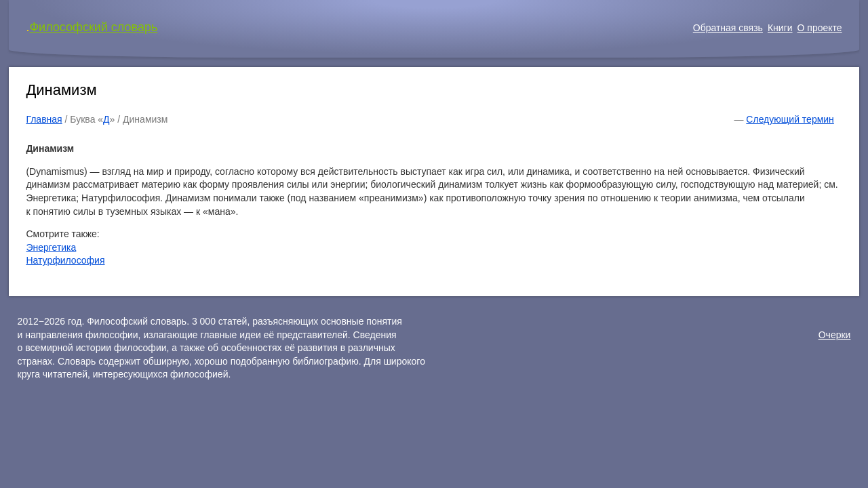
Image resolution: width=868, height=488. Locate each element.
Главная (44, 119)
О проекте (820, 28)
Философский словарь (93, 27)
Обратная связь (728, 28)
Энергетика (51, 247)
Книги (780, 28)
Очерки (835, 335)
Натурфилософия (65, 260)
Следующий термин (790, 119)
